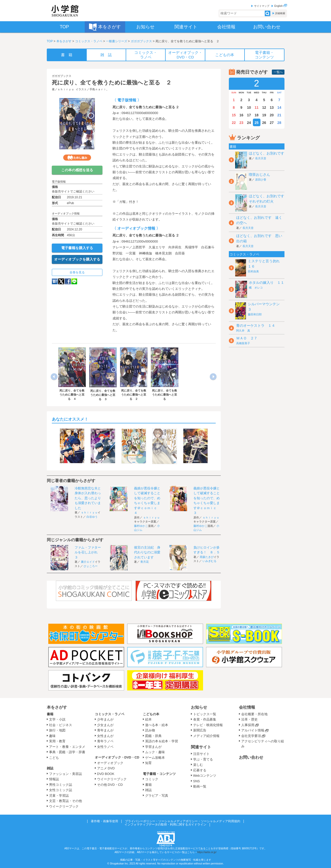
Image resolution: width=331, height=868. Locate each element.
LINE (74, 281)
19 (264, 115)
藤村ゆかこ (141, 526)
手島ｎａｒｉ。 (99, 89)
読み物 (150, 730)
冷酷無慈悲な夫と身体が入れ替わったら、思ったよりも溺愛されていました (88, 498)
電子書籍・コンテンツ (159, 774)
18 (257, 115)
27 (272, 123)
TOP (50, 41)
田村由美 (253, 271)
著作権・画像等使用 (104, 821)
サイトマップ (262, 6)
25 (257, 123)
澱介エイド (88, 562)
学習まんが (155, 747)
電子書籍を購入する (77, 248)
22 (234, 123)
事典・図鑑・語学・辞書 (67, 752)
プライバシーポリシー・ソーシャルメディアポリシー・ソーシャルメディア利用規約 (183, 821)
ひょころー (91, 566)
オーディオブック (110, 763)
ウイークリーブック (64, 806)
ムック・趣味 (155, 752)
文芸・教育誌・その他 (65, 801)
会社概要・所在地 (254, 714)
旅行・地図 (57, 730)
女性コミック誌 (61, 790)
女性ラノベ (105, 747)
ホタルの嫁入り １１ (267, 283)
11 (257, 107)
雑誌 (50, 768)
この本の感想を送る (77, 170)
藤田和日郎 (255, 314)
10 (249, 107)
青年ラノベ (105, 741)
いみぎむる (209, 561)
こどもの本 (151, 714)
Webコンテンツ (205, 776)
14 (279, 107)
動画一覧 (200, 786)
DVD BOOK (106, 774)
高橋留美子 (243, 343)
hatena (55, 281)
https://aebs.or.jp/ (207, 852)
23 (241, 123)
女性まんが (105, 736)
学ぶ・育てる (203, 759)
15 (234, 115)
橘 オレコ (256, 288)
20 (272, 115)
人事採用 (248, 725)
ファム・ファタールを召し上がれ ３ (88, 552)
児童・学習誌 (59, 796)
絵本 (148, 719)
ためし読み (77, 158)
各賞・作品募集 (205, 719)
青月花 (145, 562)
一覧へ (278, 72)
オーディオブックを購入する (77, 259)
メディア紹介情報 (206, 736)
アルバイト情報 (253, 730)
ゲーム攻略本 (155, 758)
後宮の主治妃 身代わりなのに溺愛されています (147, 552)
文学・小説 (57, 719)
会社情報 (247, 707)
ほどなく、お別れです (267, 153)
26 (264, 123)
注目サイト (201, 754)
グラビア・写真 (157, 796)
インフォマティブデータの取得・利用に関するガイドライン (165, 824)
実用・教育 (57, 741)
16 (241, 115)
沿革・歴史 (249, 719)
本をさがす (64, 41)
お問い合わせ (251, 757)
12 (264, 107)
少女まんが (105, 725)
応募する (200, 770)
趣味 (52, 736)
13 (272, 107)
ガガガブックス (141, 41)
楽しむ (198, 765)
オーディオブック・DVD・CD (117, 757)
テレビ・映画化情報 (208, 725)
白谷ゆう (92, 517)
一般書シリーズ (117, 41)
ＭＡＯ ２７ (247, 338)
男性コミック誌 (61, 785)
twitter (61, 281)
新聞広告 (200, 730)
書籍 (50, 714)
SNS (197, 781)
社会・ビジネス (61, 725)
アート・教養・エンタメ (67, 747)
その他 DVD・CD (110, 785)
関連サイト (201, 747)
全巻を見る (77, 272)
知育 (148, 763)
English (281, 6)
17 (249, 115)
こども (54, 758)
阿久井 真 (243, 331)
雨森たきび (207, 557)
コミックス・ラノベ (89, 41)
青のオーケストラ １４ (256, 325)
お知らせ (199, 707)
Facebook (68, 281)
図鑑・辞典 (153, 736)
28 (279, 123)
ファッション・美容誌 (65, 774)
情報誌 (54, 779)
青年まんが (105, 730)
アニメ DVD (106, 768)
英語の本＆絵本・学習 (162, 741)
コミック (152, 779)
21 (279, 115)
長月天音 (261, 158)
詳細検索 (280, 13)
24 (249, 123)
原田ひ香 (261, 180)
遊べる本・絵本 (157, 725)
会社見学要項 (251, 736)
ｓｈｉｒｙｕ (66, 89)
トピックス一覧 (205, 714)
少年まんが (105, 719)
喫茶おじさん (259, 175)
